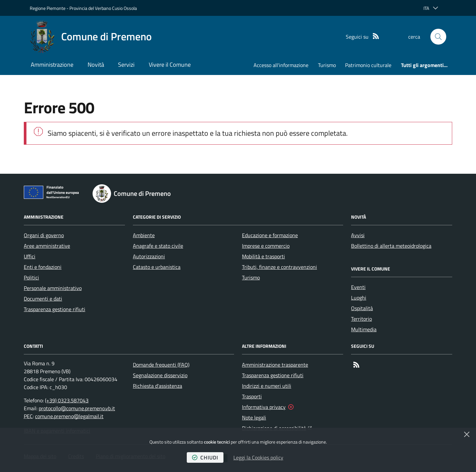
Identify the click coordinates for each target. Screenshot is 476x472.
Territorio (361, 319)
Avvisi (358, 235)
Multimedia (364, 329)
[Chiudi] (467, 434)
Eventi (358, 287)
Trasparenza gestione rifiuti (55, 309)
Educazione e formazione (270, 235)
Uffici (30, 256)
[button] (438, 37)
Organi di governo (44, 235)
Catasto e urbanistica (157, 267)
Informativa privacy (264, 407)
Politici (31, 277)
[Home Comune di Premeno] (91, 37)
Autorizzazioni (149, 256)
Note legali (254, 418)
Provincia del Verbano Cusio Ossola (103, 8)
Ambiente (144, 235)
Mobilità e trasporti (263, 256)
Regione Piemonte (48, 8)
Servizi (126, 65)
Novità (96, 65)
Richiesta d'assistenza (158, 386)
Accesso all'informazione (281, 65)
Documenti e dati (43, 299)
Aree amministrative (47, 246)
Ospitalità (362, 308)
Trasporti (252, 396)
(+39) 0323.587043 (67, 400)
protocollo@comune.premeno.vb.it (77, 408)
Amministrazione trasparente (275, 365)
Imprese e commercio (266, 246)
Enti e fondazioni (43, 267)
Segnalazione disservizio (160, 375)
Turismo (327, 65)
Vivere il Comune (170, 65)
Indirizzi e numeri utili (267, 386)
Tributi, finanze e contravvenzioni (279, 267)
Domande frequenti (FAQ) (161, 365)
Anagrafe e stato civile (158, 246)
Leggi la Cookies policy (258, 457)
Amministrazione (52, 65)
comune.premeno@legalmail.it (69, 416)
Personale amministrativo (53, 288)
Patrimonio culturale (368, 65)
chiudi (205, 457)
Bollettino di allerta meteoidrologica (391, 246)
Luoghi (359, 298)
